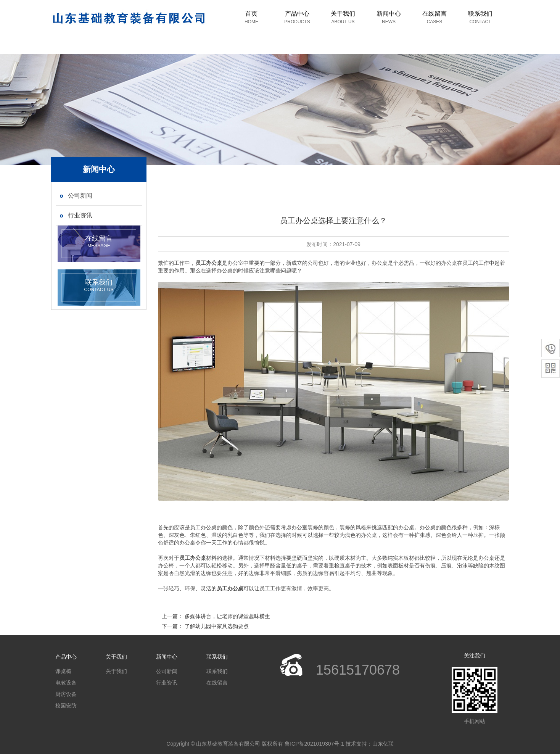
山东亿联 (383, 744)
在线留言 (434, 17)
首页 (251, 17)
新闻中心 (389, 17)
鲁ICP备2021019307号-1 (314, 744)
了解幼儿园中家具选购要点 (217, 626)
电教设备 (66, 683)
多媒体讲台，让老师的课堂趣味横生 (227, 616)
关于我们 (343, 17)
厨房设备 (66, 694)
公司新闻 (167, 671)
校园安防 (66, 706)
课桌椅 (63, 671)
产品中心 (297, 17)
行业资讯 (167, 683)
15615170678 (358, 670)
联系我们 (480, 17)
